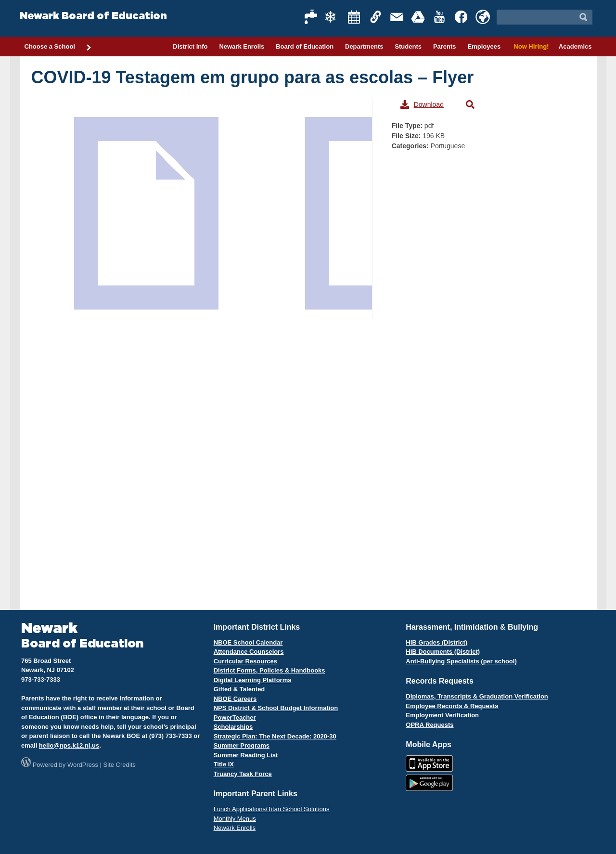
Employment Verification (442, 715)
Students (408, 46)
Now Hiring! (530, 46)
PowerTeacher (235, 718)
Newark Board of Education (93, 16)
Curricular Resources (245, 661)
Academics (575, 46)
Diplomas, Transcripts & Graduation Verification (477, 696)
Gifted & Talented (239, 689)
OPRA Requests (430, 725)
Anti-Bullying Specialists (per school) (461, 661)
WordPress (83, 765)
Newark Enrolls (242, 46)
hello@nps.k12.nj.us (69, 745)
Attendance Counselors (249, 652)
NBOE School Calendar (248, 642)
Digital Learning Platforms (253, 680)
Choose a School (58, 47)
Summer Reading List (246, 755)
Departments (364, 46)
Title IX (224, 764)
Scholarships (233, 727)
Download (422, 104)
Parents (445, 46)
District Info (190, 46)
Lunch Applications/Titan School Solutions (272, 809)
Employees (484, 46)
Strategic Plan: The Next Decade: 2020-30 (275, 736)
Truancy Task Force (243, 774)
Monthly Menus (235, 819)
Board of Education (305, 46)
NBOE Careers (235, 699)
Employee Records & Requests (452, 706)
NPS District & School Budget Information (276, 708)
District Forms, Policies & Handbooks (269, 670)
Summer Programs (242, 745)
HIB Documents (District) (443, 652)
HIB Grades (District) (436, 642)
